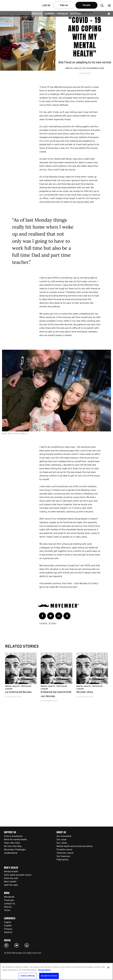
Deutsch (75, 14)
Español (50, 14)
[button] (109, 5)
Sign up (64, 5)
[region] (56, 971)
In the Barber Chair (93, 68)
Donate (87, 5)
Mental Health (73, 68)
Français (63, 14)
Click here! (6, 945)
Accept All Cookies (49, 976)
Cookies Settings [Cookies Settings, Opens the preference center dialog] (28, 976)
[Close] (108, 967)
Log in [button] (46, 6)
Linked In (27, 945)
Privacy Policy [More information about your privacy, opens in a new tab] (44, 970)
